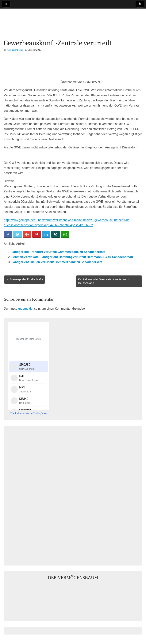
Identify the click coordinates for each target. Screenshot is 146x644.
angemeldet (25, 309)
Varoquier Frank (15, 50)
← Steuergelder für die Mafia (25, 279)
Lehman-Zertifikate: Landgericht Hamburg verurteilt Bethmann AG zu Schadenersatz (72, 257)
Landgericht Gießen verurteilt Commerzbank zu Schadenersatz (57, 262)
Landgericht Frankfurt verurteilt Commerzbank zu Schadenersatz (58, 252)
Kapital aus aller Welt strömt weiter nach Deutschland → (104, 281)
